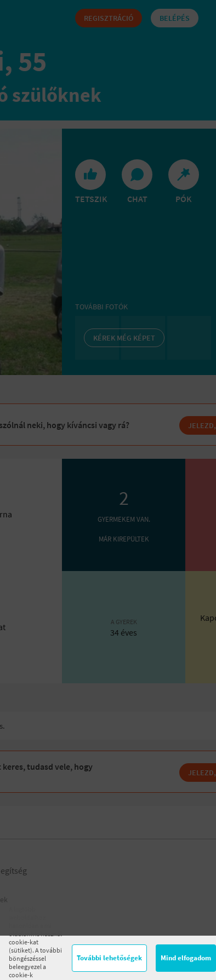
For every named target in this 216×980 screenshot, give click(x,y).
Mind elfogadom (186, 958)
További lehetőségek (109, 958)
